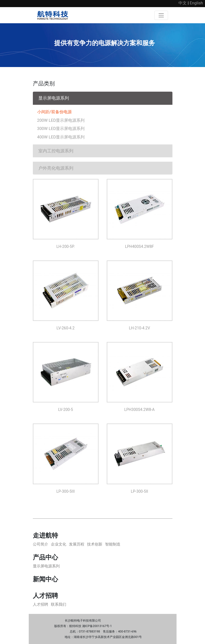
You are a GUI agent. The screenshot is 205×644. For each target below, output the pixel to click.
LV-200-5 (65, 410)
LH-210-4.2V (139, 328)
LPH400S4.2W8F (140, 246)
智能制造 (113, 544)
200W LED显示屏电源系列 (61, 120)
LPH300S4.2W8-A (139, 410)
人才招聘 (41, 604)
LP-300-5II (139, 491)
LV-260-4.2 (66, 328)
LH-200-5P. (66, 246)
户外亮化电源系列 (56, 168)
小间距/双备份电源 (54, 112)
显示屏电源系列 (54, 98)
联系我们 (59, 604)
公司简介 (41, 544)
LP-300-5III (66, 491)
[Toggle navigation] (161, 15)
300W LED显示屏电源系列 (61, 129)
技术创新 (95, 544)
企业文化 (59, 544)
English (196, 3)
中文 (183, 3)
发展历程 (77, 544)
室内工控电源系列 (56, 151)
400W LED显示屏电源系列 (61, 137)
